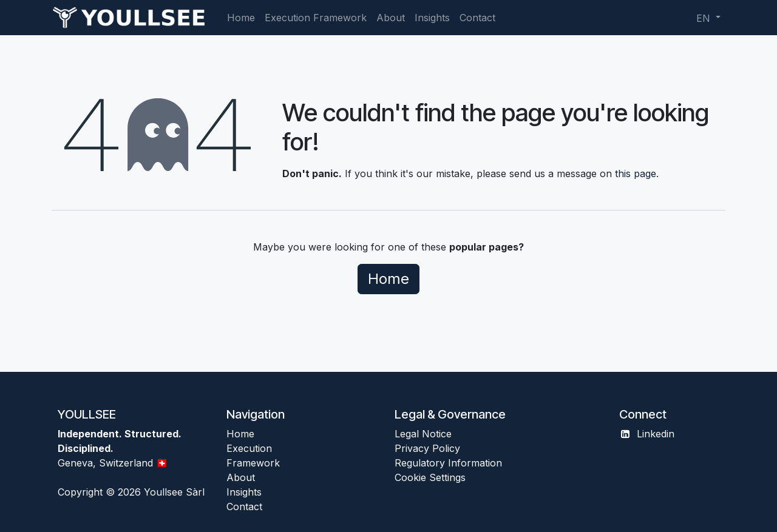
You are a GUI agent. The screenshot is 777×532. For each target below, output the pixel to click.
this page (636, 173)
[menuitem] (241, 18)
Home (388, 279)
